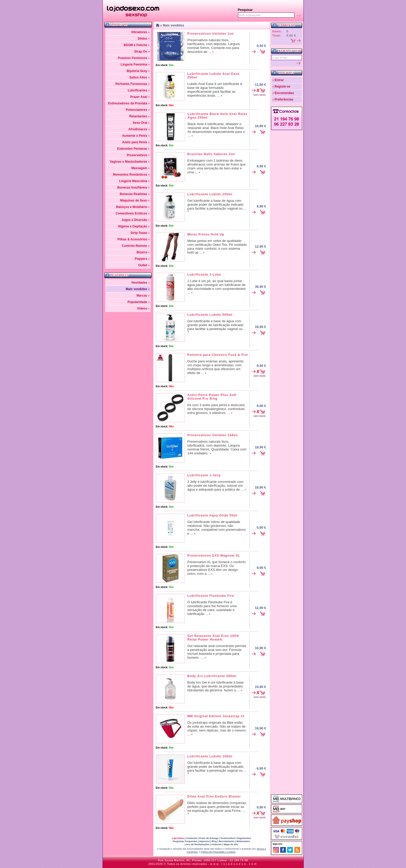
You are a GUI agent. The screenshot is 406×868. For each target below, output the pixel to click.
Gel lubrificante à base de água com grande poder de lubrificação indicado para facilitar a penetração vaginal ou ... (217, 205)
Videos (142, 309)
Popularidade (137, 302)
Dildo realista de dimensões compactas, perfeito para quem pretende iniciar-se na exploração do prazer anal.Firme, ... (217, 807)
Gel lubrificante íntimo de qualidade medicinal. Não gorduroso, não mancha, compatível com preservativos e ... (217, 528)
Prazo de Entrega (209, 838)
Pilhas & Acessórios (132, 239)
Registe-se (283, 87)
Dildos (143, 39)
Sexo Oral (140, 123)
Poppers (141, 259)
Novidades (139, 283)
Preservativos (137, 155)
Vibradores (139, 32)
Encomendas (284, 93)
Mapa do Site (231, 844)
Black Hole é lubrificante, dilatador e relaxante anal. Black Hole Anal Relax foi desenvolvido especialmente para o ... (216, 130)
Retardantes (138, 116)
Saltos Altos (138, 77)
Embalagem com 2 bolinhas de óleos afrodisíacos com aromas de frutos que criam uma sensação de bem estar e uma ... (217, 166)
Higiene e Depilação (132, 226)
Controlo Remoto (135, 246)
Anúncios (217, 844)
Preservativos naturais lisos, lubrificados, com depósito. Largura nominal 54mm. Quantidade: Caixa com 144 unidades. (217, 447)
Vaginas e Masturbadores (129, 162)
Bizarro (142, 252)
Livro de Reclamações (197, 844)
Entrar (279, 80)
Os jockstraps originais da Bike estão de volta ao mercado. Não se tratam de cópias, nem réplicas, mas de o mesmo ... (217, 728)
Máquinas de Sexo (134, 200)
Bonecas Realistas (133, 194)
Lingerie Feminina (134, 64)
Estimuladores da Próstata (128, 103)
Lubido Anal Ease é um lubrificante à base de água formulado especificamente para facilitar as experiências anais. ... (215, 90)
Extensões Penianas (132, 149)
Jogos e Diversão (134, 220)
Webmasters (243, 841)
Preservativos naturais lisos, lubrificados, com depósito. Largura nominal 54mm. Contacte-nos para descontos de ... (214, 46)
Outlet (143, 265)
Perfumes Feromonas (131, 84)
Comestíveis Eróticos (131, 213)
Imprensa (205, 841)
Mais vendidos (137, 289)
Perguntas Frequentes (185, 841)
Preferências (284, 99)
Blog (214, 841)
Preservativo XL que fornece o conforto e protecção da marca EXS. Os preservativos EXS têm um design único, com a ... (217, 568)
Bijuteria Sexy (137, 71)
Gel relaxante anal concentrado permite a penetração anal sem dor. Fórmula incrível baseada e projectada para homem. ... (217, 652)
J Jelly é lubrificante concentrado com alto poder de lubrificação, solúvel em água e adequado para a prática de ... (216, 486)
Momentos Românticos (130, 175)
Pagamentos (244, 838)
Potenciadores (137, 110)
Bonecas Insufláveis (132, 188)
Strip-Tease (139, 233)
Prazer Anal (139, 97)
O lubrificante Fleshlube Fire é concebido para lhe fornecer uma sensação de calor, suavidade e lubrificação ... (212, 608)
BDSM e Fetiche (136, 45)
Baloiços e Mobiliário (132, 207)
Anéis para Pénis (135, 142)
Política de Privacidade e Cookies (218, 852)
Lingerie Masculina (133, 181)
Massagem (139, 168)
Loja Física (178, 838)
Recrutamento (227, 841)
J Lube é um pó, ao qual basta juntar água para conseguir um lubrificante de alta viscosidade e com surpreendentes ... (217, 287)
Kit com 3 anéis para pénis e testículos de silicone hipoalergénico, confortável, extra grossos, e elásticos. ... (216, 409)
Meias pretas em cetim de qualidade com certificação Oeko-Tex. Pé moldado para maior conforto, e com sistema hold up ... (217, 247)
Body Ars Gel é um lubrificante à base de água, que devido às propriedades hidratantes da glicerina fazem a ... (216, 686)
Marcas (142, 296)
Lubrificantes (137, 90)
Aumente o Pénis (135, 136)
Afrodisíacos (138, 129)
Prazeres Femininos (132, 58)
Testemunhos (228, 838)
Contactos (192, 838)
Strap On (141, 52)
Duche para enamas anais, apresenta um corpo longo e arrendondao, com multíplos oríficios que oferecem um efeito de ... (216, 367)
